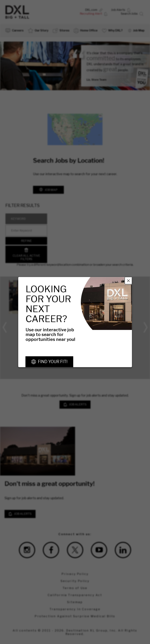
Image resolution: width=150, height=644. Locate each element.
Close (128, 281)
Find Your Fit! (53, 362)
